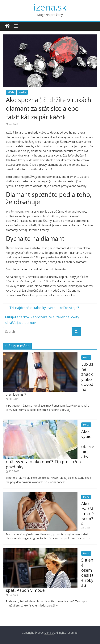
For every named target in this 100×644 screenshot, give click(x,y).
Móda (11, 92)
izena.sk (50, 7)
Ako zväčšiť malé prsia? (87, 511)
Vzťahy (22, 92)
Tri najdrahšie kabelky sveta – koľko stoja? (42, 308)
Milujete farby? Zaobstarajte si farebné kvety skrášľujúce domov (42, 320)
